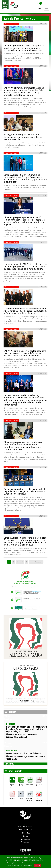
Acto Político (12, 750)
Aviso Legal (27, 855)
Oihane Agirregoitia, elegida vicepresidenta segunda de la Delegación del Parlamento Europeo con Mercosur (25, 491)
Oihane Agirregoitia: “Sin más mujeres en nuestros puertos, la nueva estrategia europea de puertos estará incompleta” (24, 48)
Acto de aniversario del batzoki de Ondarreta (23, 753)
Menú (41, 8)
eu (37, 3)
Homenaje (10, 724)
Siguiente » (38, 562)
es (41, 3)
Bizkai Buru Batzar (25, 825)
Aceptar (37, 865)
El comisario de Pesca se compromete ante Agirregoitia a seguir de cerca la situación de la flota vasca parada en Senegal (25, 311)
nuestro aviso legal (26, 865)
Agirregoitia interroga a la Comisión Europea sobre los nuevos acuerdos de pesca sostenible (23, 137)
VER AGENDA (10, 764)
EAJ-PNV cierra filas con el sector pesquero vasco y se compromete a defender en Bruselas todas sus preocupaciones (25, 353)
